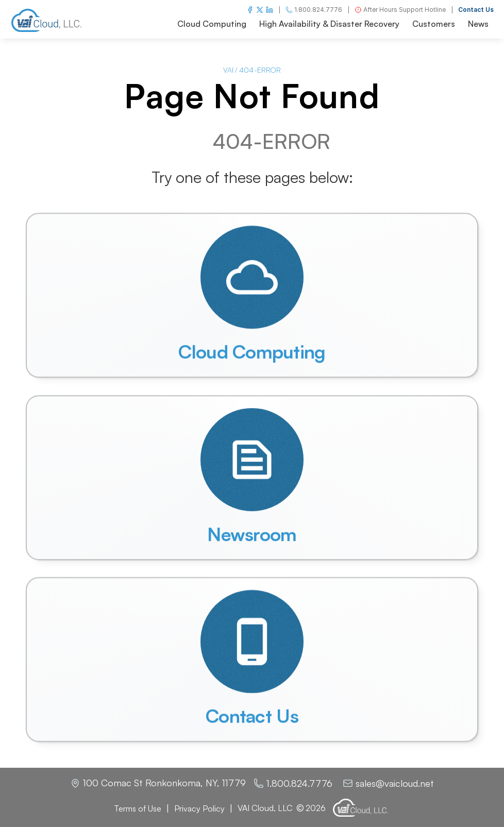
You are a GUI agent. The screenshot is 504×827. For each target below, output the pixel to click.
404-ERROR (260, 70)
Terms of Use (138, 808)
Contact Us (476, 10)
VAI (228, 70)
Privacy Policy (199, 808)
